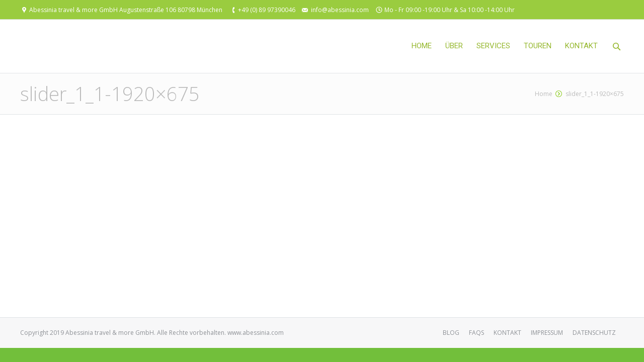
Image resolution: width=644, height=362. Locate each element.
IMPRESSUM (547, 333)
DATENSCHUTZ (594, 333)
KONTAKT (507, 333)
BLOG (451, 333)
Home (544, 94)
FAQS (476, 333)
